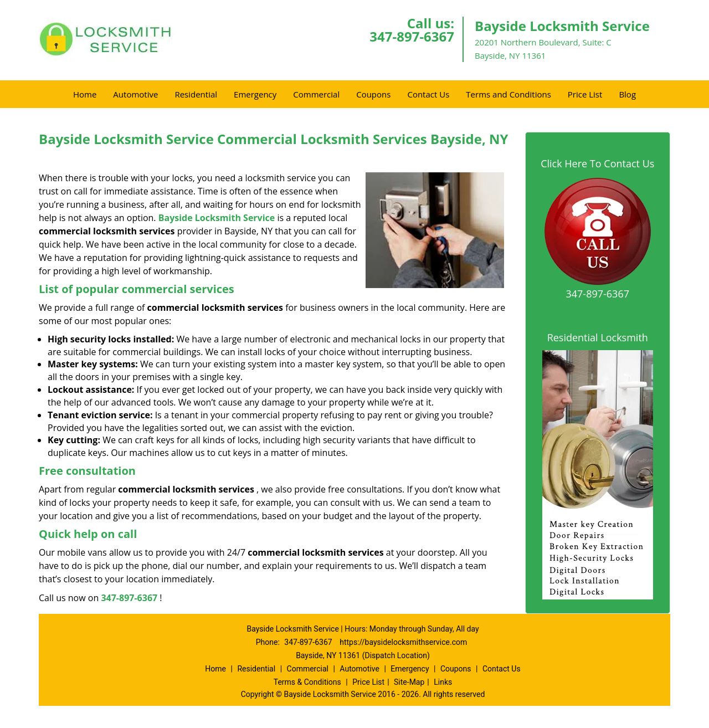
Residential (196, 94)
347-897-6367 (412, 36)
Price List (585, 94)
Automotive (135, 94)
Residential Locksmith (598, 337)
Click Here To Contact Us (597, 163)
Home (85, 94)
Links (443, 682)
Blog (627, 94)
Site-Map (409, 682)
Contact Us (428, 94)
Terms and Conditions (508, 94)
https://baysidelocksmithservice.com (403, 642)
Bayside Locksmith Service (217, 218)
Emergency (255, 94)
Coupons (373, 94)
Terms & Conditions (307, 682)
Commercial (316, 94)
